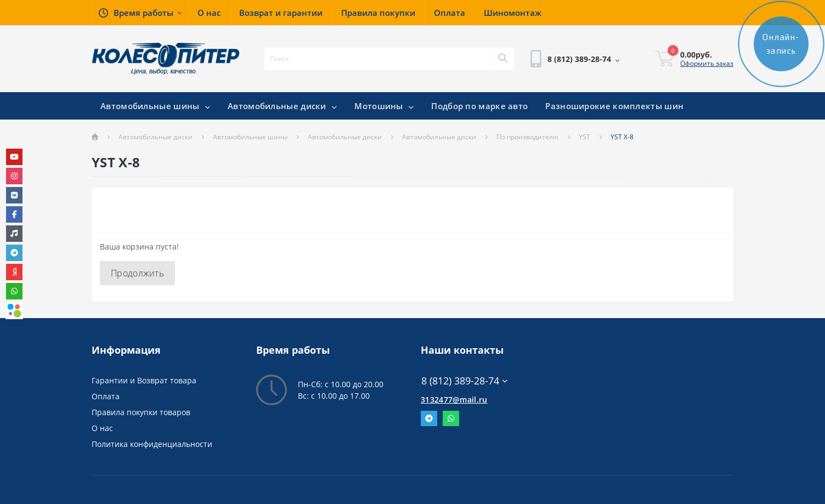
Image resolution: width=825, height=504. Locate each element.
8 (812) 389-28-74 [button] (464, 381)
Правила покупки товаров (141, 412)
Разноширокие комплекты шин (614, 106)
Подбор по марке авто (479, 106)
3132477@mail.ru (454, 400)
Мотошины (384, 106)
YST (584, 137)
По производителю (527, 137)
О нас (102, 428)
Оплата (106, 396)
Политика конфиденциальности (152, 444)
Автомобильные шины (155, 106)
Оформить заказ (707, 63)
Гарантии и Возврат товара (144, 380)
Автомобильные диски (282, 106)
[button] (140, 13)
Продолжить (137, 273)
